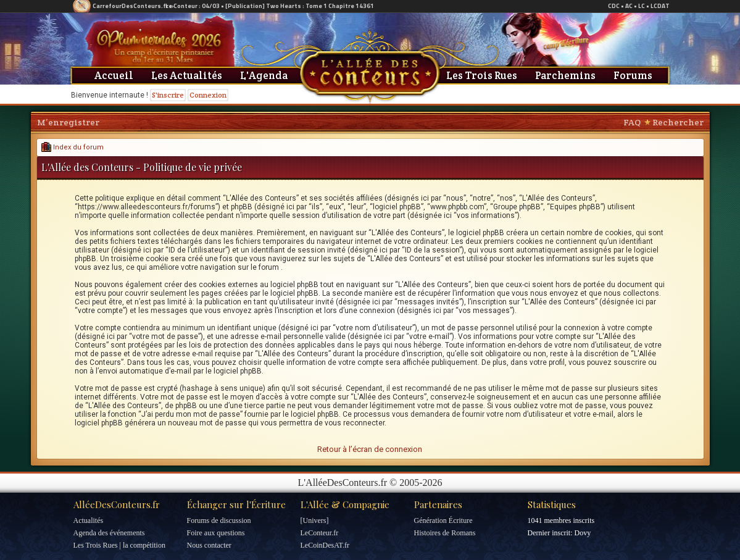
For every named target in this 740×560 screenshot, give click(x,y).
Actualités (89, 520)
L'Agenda (264, 75)
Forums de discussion (219, 520)
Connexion (208, 95)
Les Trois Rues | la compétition (119, 545)
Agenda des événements (109, 533)
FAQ (632, 122)
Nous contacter (209, 545)
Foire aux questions (216, 533)
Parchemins (565, 75)
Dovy (582, 533)
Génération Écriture (443, 520)
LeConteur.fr (320, 533)
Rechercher (678, 122)
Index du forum (73, 147)
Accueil (114, 75)
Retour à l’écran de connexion (370, 449)
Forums (633, 75)
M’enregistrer (68, 122)
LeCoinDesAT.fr (325, 545)
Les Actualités (187, 75)
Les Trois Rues (482, 75)
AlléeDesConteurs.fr (117, 504)
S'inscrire (168, 95)
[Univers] (315, 520)
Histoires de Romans (445, 533)
